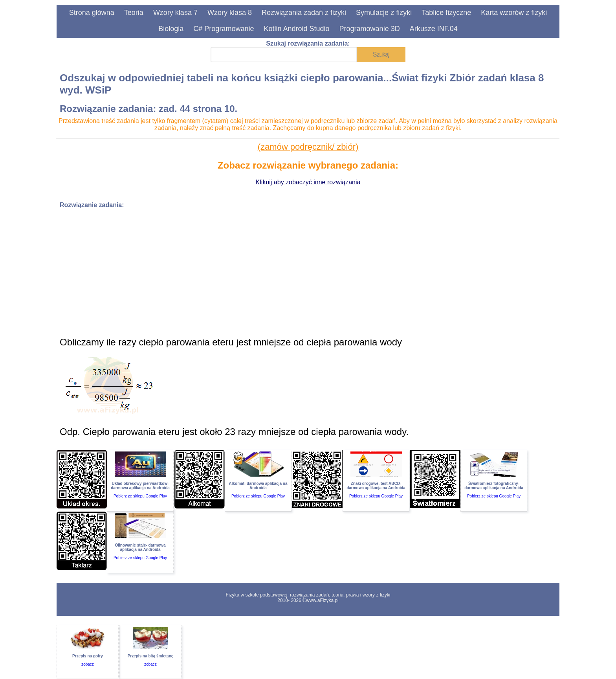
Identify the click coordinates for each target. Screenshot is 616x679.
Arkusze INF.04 (434, 29)
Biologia (171, 29)
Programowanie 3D (370, 29)
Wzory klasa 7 (175, 13)
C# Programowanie (224, 29)
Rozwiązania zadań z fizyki (304, 13)
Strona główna (92, 13)
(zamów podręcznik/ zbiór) (308, 147)
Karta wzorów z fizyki (514, 13)
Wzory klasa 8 (230, 13)
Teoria (134, 13)
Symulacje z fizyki (384, 13)
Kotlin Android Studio (296, 29)
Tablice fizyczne (446, 13)
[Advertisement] (295, 270)
